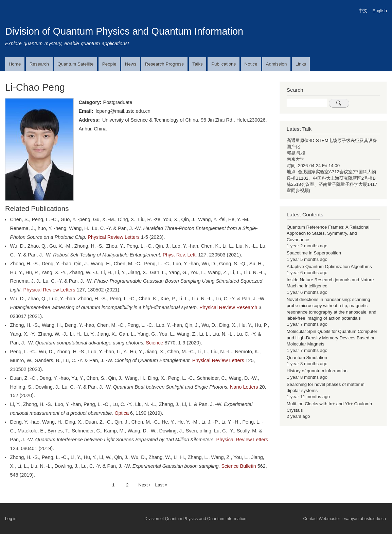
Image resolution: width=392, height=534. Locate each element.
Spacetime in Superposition (314, 253)
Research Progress (164, 64)
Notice (251, 64)
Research (39, 64)
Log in (11, 519)
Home (15, 64)
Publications (224, 64)
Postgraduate (118, 102)
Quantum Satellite (75, 64)
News (131, 64)
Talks (197, 64)
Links (301, 64)
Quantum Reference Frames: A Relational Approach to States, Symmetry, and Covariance (328, 233)
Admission (277, 64)
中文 (363, 11)
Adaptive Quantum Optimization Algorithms (329, 266)
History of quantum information (317, 371)
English (380, 11)
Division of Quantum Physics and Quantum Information (124, 31)
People (109, 64)
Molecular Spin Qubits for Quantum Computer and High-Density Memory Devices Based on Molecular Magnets (332, 338)
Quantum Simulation (307, 358)
